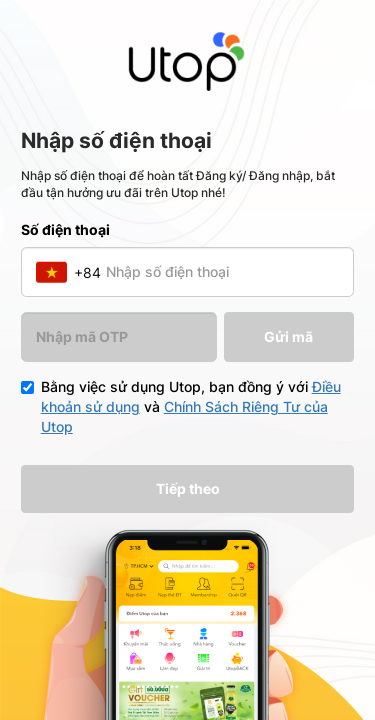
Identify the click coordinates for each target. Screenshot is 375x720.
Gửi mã (288, 336)
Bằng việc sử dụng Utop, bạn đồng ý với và (191, 406)
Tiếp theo (188, 488)
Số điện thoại (65, 229)
